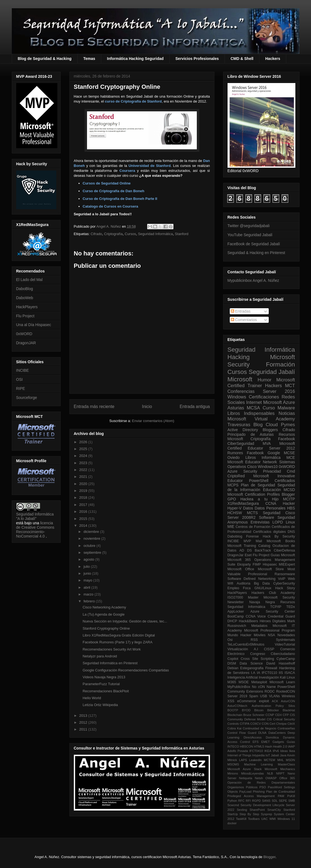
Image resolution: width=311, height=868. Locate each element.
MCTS (253, 513)
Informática (271, 458)
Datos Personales (270, 508)
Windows (237, 397)
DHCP (232, 621)
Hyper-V (235, 508)
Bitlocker (273, 710)
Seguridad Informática (155, 234)
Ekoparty (244, 564)
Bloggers (270, 430)
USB (264, 696)
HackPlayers (27, 307)
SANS (266, 801)
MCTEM (269, 760)
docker (232, 823)
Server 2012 (282, 448)
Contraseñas (286, 728)
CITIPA (244, 724)
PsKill (291, 796)
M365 (232, 682)
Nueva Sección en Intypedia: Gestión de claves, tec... (125, 621)
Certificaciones (264, 397)
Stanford (182, 234)
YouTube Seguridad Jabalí (250, 235)
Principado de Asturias (251, 434)
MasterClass (286, 764)
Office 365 (287, 778)
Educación (272, 490)
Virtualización (238, 649)
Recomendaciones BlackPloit (106, 691)
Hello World (92, 698)
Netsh (259, 778)
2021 (84, 477)
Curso (269, 408)
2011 (84, 729)
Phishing (259, 792)
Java (283, 755)
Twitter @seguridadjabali (249, 226)
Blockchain (235, 715)
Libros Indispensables (251, 413)
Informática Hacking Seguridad (135, 59)
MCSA (253, 408)
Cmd (291, 471)
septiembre (93, 553)
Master (253, 597)
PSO (263, 787)
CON (265, 724)
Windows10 (268, 467)
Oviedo (234, 458)
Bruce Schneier (254, 715)
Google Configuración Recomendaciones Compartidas (126, 670)
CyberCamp (286, 659)
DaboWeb (25, 298)
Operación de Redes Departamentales (261, 782)
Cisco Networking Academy (104, 607)
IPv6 (276, 751)
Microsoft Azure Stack (245, 769)
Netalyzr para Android (100, 656)
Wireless (288, 696)
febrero (90, 601)
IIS (281, 673)
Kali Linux (288, 677)
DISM (232, 663)
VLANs (274, 696)
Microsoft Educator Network (252, 462)
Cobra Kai (235, 728)
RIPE (21, 388)
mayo (88, 580)
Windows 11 (286, 819)
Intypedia (258, 755)
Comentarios (244, 320)
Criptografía (113, 234)
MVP (247, 541)
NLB (270, 773)
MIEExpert (287, 564)
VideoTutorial (285, 644)
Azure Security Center (273, 611)
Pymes (288, 425)
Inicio (147, 407)
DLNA (262, 733)
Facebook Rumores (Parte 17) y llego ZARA (117, 642)
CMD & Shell (242, 59)
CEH (279, 715)
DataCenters (277, 733)
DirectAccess (253, 737)
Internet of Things (239, 755)
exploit (264, 701)
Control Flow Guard (242, 733)
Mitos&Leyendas (253, 773)
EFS (256, 742)
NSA (271, 635)
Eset (248, 555)
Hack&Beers (248, 621)
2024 (84, 456)
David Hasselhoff (281, 663)
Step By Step (249, 814)
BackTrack (263, 550)
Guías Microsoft (283, 555)
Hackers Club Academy (273, 593)
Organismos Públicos (243, 787)
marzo (89, 594)
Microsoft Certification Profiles (254, 494)
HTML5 (259, 746)
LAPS (243, 760)
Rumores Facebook (246, 453)
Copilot (233, 659)
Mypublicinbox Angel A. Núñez (253, 280)
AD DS (246, 550)
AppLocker (236, 611)
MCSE (289, 453)
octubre (90, 546)
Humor (264, 380)
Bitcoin (259, 710)
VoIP (282, 579)
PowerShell (259, 481)
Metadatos (259, 626)
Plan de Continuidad (280, 792)
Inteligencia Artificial (243, 677)
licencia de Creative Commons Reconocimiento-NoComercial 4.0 (35, 530)
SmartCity (274, 810)
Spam (253, 696)
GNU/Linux (263, 588)
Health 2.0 (280, 746)
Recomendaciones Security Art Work (112, 649)
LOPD (278, 522)
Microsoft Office (241, 569)
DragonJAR (26, 343)
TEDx (291, 607)
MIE (231, 527)
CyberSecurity (284, 583)
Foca (247, 588)
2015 (84, 519)
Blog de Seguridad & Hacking (45, 59)
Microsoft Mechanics (280, 769)
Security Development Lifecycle (262, 805)
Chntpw (281, 724)
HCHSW (235, 513)
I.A (253, 673)
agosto (89, 559)
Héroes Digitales (273, 621)
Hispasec (270, 564)
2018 (84, 498)
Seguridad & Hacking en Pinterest (256, 253)
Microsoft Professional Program (269, 630)
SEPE (283, 801)
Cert (272, 724)
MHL (281, 760)
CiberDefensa (284, 550)
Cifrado (96, 234)
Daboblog (235, 536)
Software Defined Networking (252, 579)
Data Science (251, 663)
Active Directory (243, 430)
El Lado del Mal (30, 280)
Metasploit (259, 682)
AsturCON (288, 701)
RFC (241, 801)
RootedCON (286, 691)
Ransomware (285, 574)
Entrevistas (260, 522)
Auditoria (243, 583)
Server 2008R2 (242, 517)
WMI (273, 819)
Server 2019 (237, 696)
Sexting (242, 810)
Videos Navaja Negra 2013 (104, 677)
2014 (84, 526)
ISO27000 (235, 597)
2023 (84, 463)
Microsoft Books (281, 541)
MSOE (244, 682)
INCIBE (23, 370)
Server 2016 (279, 391)
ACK (275, 701)
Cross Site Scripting (257, 659)
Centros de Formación (253, 527)
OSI (19, 379)
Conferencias (241, 391)
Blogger (288, 494)
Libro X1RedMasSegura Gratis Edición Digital (119, 635)
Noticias (287, 413)
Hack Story (285, 588)
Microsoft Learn (282, 682)
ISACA (290, 673)
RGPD (256, 801)
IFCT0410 (256, 751)
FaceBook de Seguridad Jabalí (254, 244)
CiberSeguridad (241, 443)
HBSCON (246, 746)
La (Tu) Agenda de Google (104, 614)
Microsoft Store (271, 569)
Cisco (252, 467)
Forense (253, 536)
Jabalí (275, 755)
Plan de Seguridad (258, 485)
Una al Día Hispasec (34, 325)
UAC (265, 819)
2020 (84, 484)
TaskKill (241, 819)
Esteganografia (252, 668)
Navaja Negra (262, 602)
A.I (256, 649)
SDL (275, 801)
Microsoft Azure (279, 402)
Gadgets (278, 742)
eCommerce (247, 701)
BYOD (246, 710)
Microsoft (240, 379)
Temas (89, 59)
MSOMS (233, 764)
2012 (84, 722)
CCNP (270, 715)
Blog (258, 425)
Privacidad (272, 471)
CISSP (269, 649)
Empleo (233, 588)
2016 (84, 512)
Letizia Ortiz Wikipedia (100, 705)
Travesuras (239, 425)
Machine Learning (258, 764)
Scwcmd (233, 805)
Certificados (285, 481)
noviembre (92, 538)
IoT (268, 755)
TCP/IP (276, 607)
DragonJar (236, 555)
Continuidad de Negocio (259, 728)
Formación (281, 364)
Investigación (269, 677)
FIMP (257, 564)
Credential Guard (281, 616)
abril (87, 587)
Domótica (272, 737)
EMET (266, 742)
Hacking (239, 357)
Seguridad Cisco (279, 513)
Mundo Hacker (239, 635)
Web (292, 579)
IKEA (268, 751)
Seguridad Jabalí (272, 372)
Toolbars (254, 819)
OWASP (271, 778)
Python (232, 801)
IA (259, 673)
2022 (84, 470)
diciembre (92, 532)
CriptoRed (236, 476)
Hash (268, 746)
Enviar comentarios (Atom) (153, 421)
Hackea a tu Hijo (260, 499)
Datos (248, 508)
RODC (270, 691)
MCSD (289, 490)
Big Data (262, 583)
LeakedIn (256, 760)
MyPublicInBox (239, 687)
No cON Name (264, 687)
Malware (286, 408)
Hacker (289, 503)
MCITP (289, 499)
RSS (254, 640)
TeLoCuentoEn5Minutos (246, 644)
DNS (291, 532)
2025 (84, 449)
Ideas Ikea (288, 751)
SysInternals (285, 640)
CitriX (291, 724)
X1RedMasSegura (243, 503)
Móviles (260, 635)
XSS (231, 701)
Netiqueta (246, 778)
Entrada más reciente (94, 407)
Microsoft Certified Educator (261, 446)
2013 (84, 716)
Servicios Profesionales (197, 59)
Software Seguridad (277, 517)
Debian (233, 668)
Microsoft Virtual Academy (261, 419)
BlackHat (289, 710)
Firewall (271, 668)
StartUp (233, 814)
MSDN (291, 760)
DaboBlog (25, 289)
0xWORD (24, 334)
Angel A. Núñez (109, 226)
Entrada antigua (195, 407)
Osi (230, 640)
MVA (267, 443)
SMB (292, 801)
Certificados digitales (269, 532)
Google (274, 453)
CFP (286, 715)
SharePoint (257, 810)
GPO (232, 499)
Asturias (236, 408)
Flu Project (25, 316)
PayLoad (245, 792)
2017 (84, 505)
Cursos (130, 234)
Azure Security (242, 471)
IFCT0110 (270, 673)
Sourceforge (27, 398)
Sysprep (266, 814)
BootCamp (236, 616)
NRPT (280, 773)
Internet (254, 402)
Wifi (230, 583)
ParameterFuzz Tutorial (101, 684)
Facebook (286, 439)
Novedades (286, 635)
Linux (290, 522)
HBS (291, 508)
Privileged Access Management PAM (256, 796)
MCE (291, 458)
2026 (84, 442)
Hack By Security (279, 536)
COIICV (256, 724)
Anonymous (238, 522)
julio (87, 567)
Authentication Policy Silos (273, 706)
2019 (84, 491)
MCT (290, 386)
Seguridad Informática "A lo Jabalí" (35, 516)
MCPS (233, 485)
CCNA (271, 503)
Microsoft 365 (239, 560)
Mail (259, 541)
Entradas (241, 311)
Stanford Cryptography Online (106, 628)
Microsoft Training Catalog (249, 546)
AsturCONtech (237, 706)
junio (88, 573)
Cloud (272, 425)
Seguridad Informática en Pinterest (110, 663)
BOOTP (233, 710)
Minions (233, 773)
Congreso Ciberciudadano (272, 654)
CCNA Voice (256, 616)
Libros (251, 458)
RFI (248, 801)
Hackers (273, 59)
